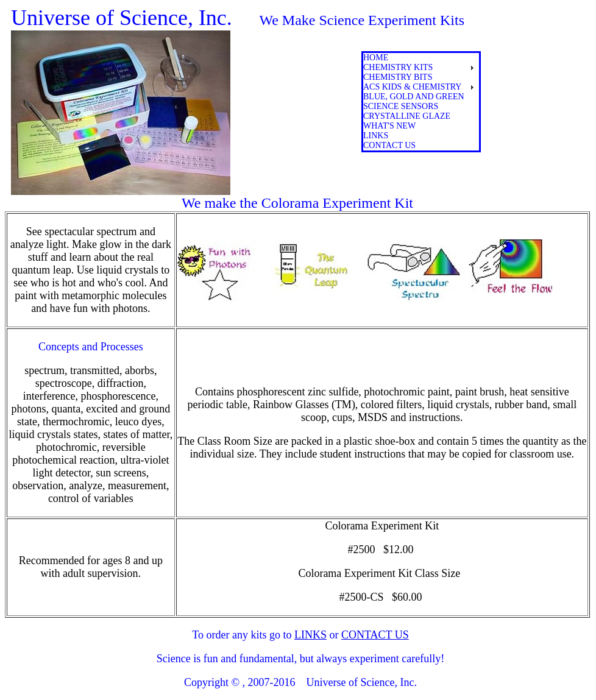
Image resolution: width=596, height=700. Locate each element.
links (376, 136)
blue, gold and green (414, 97)
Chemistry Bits (398, 77)
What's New (389, 126)
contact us (389, 145)
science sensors (401, 106)
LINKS (310, 635)
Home (376, 58)
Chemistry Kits (398, 67)
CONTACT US (375, 635)
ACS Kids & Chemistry (412, 87)
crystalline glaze (407, 116)
